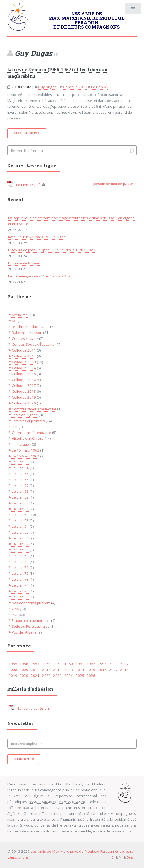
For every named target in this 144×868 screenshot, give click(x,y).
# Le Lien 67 (19, 544)
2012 (57, 670)
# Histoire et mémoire (26, 438)
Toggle (132, 10)
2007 (124, 664)
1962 (91, 664)
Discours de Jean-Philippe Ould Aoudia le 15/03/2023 (52, 250)
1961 (80, 664)
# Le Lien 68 (19, 550)
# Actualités (18, 315)
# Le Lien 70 (19, 562)
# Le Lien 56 (19, 480)
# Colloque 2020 (22, 403)
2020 (24, 676)
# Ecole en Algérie (23, 415)
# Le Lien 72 (19, 573)
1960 (69, 664)
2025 (80, 676)
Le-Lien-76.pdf (24, 185)
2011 (46, 670)
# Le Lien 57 (19, 485)
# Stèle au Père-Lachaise (29, 626)
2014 (80, 670)
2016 (102, 670)
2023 (57, 676)
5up (130, 857)
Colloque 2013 (75, 87)
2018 (124, 670)
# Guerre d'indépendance (30, 433)
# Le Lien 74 (19, 585)
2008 (13, 670)
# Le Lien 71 (19, 568)
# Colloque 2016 (22, 380)
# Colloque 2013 (22, 362)
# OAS (14, 609)
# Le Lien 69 (19, 556)
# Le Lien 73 (19, 579)
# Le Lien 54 (19, 468)
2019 (13, 676)
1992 (102, 664)
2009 (24, 670)
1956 (24, 664)
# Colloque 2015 (22, 374)
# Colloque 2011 (22, 350)
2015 (91, 670)
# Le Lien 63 (19, 520)
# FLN (13, 427)
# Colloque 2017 (22, 385)
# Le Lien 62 (19, 515)
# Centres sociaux (23, 338)
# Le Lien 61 (19, 509)
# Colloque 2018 (22, 391)
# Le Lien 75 (19, 591)
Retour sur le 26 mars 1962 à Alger (36, 237)
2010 (35, 670)
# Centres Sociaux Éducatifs (32, 344)
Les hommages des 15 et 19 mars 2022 (40, 276)
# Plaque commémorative (29, 620)
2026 (91, 676)
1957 (35, 664)
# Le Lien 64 (19, 526)
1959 (57, 664)
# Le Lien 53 (19, 462)
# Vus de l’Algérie (23, 632)
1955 (13, 664)
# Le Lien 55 (19, 474)
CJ (113, 857)
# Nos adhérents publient (29, 603)
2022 (46, 676)
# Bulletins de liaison (25, 333)
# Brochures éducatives (28, 327)
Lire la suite (27, 133)
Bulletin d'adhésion (29, 708)
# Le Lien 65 (19, 532)
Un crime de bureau (24, 263)
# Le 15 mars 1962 (24, 450)
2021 (35, 676)
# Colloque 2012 (22, 356)
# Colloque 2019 (22, 397)
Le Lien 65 (100, 87)
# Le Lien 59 (19, 497)
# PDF (13, 615)
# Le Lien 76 (19, 597)
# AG (13, 321)
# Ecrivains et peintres (27, 421)
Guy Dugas (47, 87)
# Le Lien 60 (19, 503)
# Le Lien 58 (19, 491)
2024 (69, 676)
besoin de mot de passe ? (115, 184)
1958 (46, 664)
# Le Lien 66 (19, 538)
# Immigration (20, 444)
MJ (121, 857)
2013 (69, 670)
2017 (113, 670)
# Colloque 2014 (22, 368)
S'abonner (24, 759)
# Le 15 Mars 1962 (24, 456)
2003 (113, 664)
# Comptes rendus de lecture (32, 409)
